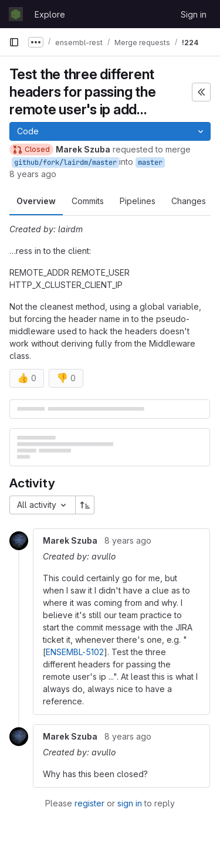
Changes (189, 201)
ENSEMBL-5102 (75, 652)
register (89, 803)
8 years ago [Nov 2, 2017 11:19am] (33, 174)
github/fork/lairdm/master (65, 162)
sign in (130, 803)
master (150, 162)
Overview (36, 201)
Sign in (194, 14)
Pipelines (138, 201)
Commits (88, 201)
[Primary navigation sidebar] (14, 42)
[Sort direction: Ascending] (85, 505)
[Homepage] (16, 14)
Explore (50, 14)
